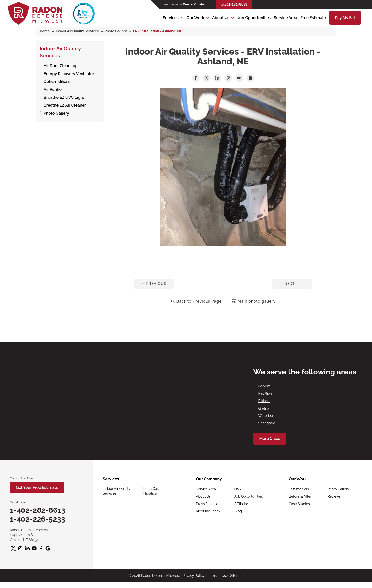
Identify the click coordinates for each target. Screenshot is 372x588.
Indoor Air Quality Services (60, 51)
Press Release (207, 504)
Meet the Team (208, 511)
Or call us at (18, 502)
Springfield (267, 423)
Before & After (300, 496)
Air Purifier (53, 89)
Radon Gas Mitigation (150, 491)
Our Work (195, 18)
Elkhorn (264, 401)
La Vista (264, 386)
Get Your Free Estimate (37, 487)
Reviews (334, 496)
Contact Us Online (22, 478)
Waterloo (266, 416)
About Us (221, 18)
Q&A (238, 489)
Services (171, 18)
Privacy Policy (193, 576)
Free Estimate (313, 18)
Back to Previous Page (196, 301)
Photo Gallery (56, 112)
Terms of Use (217, 576)
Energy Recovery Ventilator (69, 73)
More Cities (270, 439)
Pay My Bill (345, 18)
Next (292, 284)
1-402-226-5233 (38, 519)
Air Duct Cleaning (60, 65)
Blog (238, 511)
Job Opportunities (254, 18)
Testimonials (299, 489)
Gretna (263, 408)
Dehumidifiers (57, 81)
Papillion (265, 393)
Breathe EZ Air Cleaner (65, 105)
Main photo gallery (254, 301)
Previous (154, 284)
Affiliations (242, 504)
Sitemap (237, 576)
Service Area (285, 18)
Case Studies (299, 504)
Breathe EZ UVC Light (64, 97)
